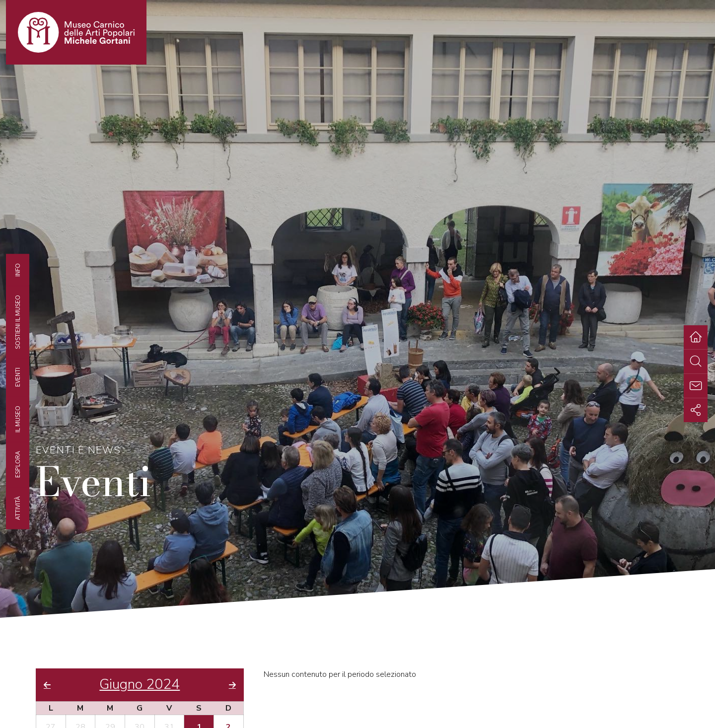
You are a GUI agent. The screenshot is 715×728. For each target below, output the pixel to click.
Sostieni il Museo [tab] (17, 322)
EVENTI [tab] (17, 377)
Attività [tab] (17, 508)
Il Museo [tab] (17, 419)
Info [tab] (17, 270)
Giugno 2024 (140, 685)
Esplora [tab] (17, 464)
